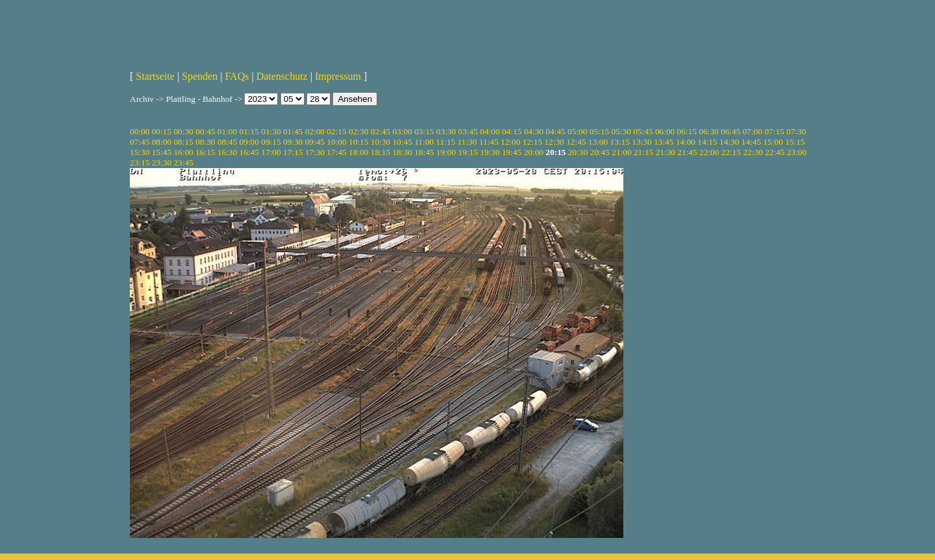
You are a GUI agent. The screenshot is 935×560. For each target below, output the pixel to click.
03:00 (402, 131)
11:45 (489, 142)
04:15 (512, 131)
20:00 (534, 152)
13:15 (620, 142)
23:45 (183, 163)
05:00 (577, 131)
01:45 (293, 131)
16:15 (205, 152)
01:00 (227, 131)
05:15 (599, 131)
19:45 (512, 152)
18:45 (424, 152)
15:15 (795, 142)
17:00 (271, 152)
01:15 (249, 131)
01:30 (271, 131)
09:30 (293, 142)
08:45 (227, 142)
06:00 (665, 131)
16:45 (249, 152)
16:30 (227, 152)
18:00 (358, 152)
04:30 (534, 131)
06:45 (730, 131)
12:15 (532, 142)
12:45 (576, 142)
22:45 (775, 152)
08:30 (205, 142)
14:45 (751, 142)
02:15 (336, 131)
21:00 (621, 152)
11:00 (424, 142)
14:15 (707, 142)
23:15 (140, 163)
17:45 (336, 152)
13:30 (642, 142)
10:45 (402, 142)
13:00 (598, 142)
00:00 (140, 131)
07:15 (774, 131)
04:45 (555, 131)
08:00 (162, 142)
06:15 (687, 131)
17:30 (315, 152)
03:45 (468, 131)
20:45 (600, 152)
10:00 (336, 142)
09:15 (271, 142)
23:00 (797, 152)
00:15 (162, 131)
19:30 (490, 152)
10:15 (358, 142)
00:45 (205, 131)
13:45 (664, 142)
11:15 (445, 142)
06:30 (708, 131)
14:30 (729, 142)
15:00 (773, 142)
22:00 (709, 152)
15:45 (162, 152)
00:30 (183, 131)
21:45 (687, 152)
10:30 (380, 142)
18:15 (380, 152)
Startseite (155, 76)
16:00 (183, 152)
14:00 (686, 142)
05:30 (621, 131)
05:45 (643, 131)
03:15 (424, 131)
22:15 (731, 152)
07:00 (753, 131)
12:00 (510, 142)
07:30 (796, 131)
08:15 (183, 142)
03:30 (446, 131)
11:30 (467, 142)
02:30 (358, 131)
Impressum (338, 76)
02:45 (380, 131)
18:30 (402, 152)
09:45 (315, 142)
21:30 (666, 152)
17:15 (293, 152)
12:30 (554, 142)
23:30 (162, 163)
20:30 (578, 152)
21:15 (643, 152)
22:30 (753, 152)
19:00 (446, 152)
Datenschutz (282, 76)
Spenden (200, 76)
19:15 (468, 152)
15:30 (140, 152)
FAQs (237, 76)
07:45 (140, 142)
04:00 (490, 131)
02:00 (315, 131)
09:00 (249, 142)
